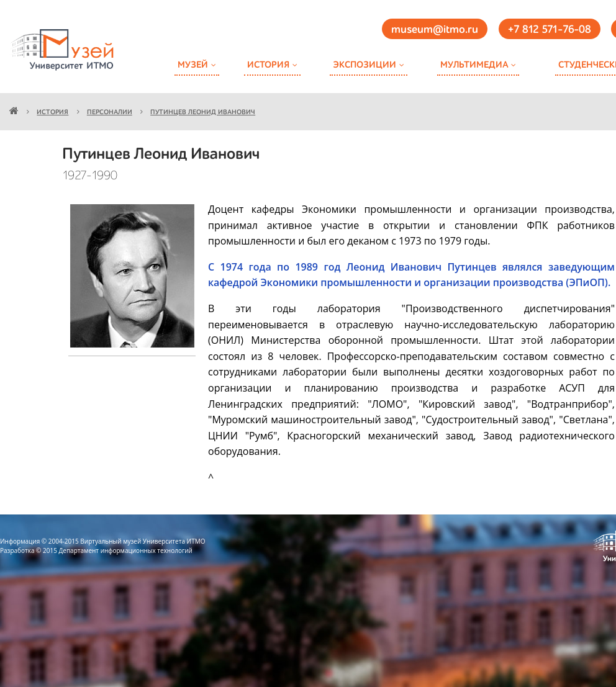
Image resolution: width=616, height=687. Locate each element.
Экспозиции (365, 65)
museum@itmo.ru (435, 30)
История (268, 65)
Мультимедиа (474, 65)
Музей (193, 65)
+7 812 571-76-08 (550, 30)
